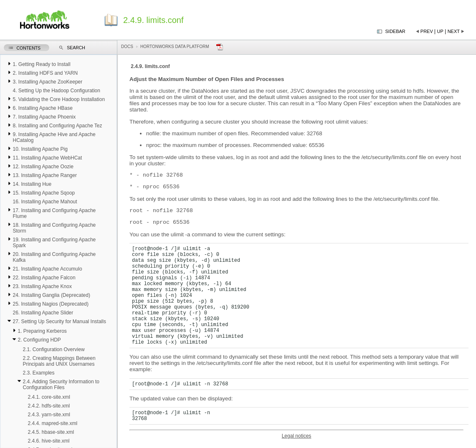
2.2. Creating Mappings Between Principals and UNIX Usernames (59, 361)
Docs (127, 47)
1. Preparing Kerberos (42, 331)
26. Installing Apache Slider (43, 313)
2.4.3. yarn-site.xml (49, 415)
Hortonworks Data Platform (175, 47)
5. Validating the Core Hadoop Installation (59, 99)
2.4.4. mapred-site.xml (52, 423)
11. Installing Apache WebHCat (47, 158)
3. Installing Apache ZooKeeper (47, 82)
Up (440, 31)
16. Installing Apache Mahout (45, 202)
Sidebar (395, 31)
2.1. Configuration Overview (53, 349)
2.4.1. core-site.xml (49, 397)
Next (454, 31)
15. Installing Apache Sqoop (44, 193)
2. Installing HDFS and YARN (45, 73)
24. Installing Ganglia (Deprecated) (51, 295)
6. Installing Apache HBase (42, 108)
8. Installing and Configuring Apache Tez (57, 126)
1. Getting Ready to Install (41, 64)
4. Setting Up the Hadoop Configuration (56, 91)
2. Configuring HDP (39, 340)
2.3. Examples (38, 373)
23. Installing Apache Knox (42, 286)
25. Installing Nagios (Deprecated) (50, 304)
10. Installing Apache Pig (40, 149)
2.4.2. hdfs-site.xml (49, 406)
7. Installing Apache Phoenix (44, 117)
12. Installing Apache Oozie (43, 167)
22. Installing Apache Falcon (44, 278)
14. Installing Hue (32, 184)
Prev (427, 31)
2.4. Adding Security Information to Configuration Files (61, 385)
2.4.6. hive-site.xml (48, 441)
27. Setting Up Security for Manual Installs (59, 321)
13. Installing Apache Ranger (44, 175)
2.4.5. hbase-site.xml (51, 432)
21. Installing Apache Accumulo (47, 269)
